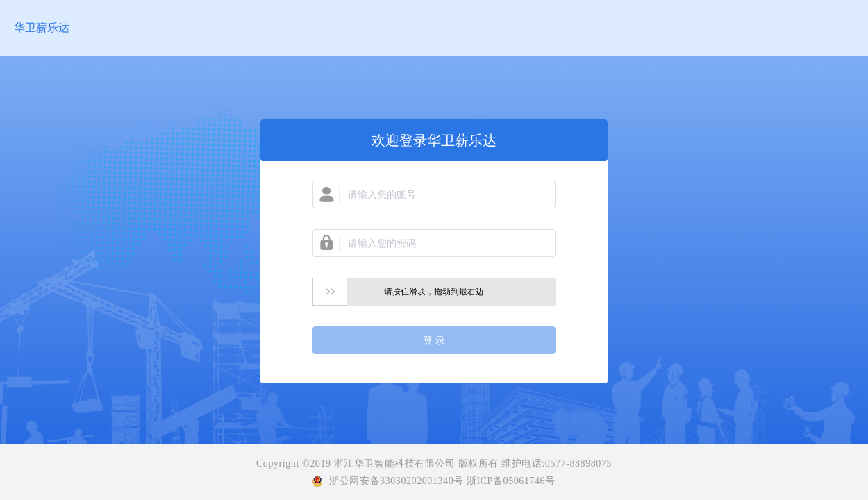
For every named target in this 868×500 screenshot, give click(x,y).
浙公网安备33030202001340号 (397, 481)
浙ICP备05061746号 (510, 481)
